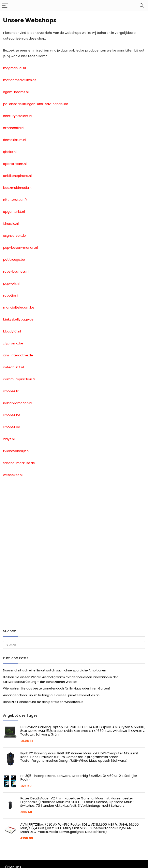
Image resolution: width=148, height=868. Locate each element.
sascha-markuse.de (19, 463)
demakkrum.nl (14, 140)
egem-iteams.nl (16, 92)
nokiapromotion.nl (18, 403)
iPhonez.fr (11, 391)
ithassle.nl (11, 224)
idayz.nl (9, 439)
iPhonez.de (12, 427)
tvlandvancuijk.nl (16, 451)
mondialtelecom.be (19, 307)
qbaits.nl (10, 152)
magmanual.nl (14, 68)
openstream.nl (15, 164)
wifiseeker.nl (13, 475)
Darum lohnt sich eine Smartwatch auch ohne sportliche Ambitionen (55, 670)
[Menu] (5, 6)
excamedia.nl (14, 128)
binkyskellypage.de (18, 319)
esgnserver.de (14, 236)
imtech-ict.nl (13, 367)
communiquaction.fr (19, 379)
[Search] (142, 6)
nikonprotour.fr (15, 200)
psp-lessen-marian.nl (20, 248)
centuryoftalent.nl (18, 116)
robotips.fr (11, 295)
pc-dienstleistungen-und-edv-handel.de (36, 104)
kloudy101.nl (12, 331)
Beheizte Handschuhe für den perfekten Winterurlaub (43, 702)
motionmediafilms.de (20, 80)
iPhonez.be (12, 415)
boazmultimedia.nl (18, 188)
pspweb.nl (11, 283)
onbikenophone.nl (17, 176)
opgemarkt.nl (14, 212)
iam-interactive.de (18, 355)
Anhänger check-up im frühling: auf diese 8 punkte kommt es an (51, 695)
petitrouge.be (14, 260)
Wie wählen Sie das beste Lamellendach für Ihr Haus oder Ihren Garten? (57, 688)
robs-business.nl (16, 272)
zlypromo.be (13, 343)
